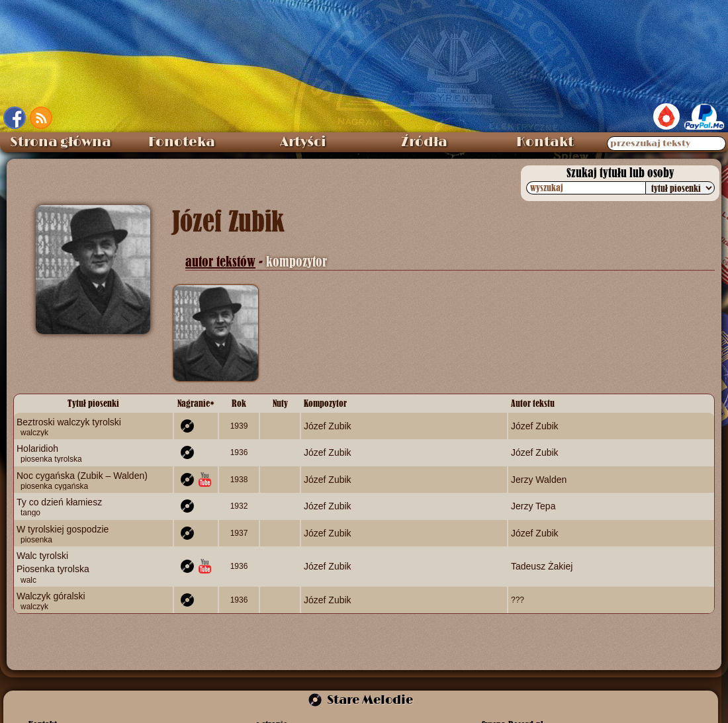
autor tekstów (220, 262)
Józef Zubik (328, 426)
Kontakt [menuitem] (545, 142)
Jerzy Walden (539, 479)
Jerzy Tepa (533, 506)
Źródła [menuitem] (424, 142)
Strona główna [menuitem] (61, 142)
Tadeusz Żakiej (542, 566)
